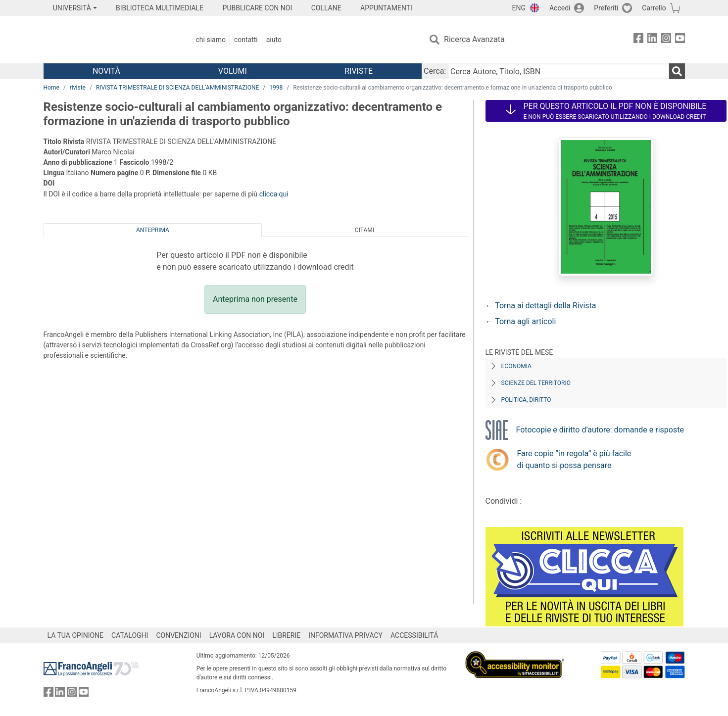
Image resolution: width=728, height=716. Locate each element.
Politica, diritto (526, 400)
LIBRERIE (286, 635)
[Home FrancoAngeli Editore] (109, 40)
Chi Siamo (211, 40)
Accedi (560, 8)
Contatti (246, 40)
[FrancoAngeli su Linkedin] (652, 40)
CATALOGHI (130, 635)
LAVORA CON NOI (237, 635)
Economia (516, 366)
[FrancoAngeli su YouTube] (680, 40)
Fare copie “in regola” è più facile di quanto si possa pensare (574, 459)
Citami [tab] (364, 230)
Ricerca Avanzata (474, 39)
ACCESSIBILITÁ (414, 635)
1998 (276, 88)
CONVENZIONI (178, 635)
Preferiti (606, 8)
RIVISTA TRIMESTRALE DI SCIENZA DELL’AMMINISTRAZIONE (177, 88)
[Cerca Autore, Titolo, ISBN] (558, 71)
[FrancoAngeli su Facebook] (638, 40)
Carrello (654, 8)
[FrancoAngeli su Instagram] (666, 40)
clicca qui (274, 194)
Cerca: (435, 71)
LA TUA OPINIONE (76, 635)
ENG (519, 8)
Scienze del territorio (536, 383)
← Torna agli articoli (521, 321)
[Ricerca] (677, 71)
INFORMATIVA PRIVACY (345, 635)
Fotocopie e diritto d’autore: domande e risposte (600, 430)
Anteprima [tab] (153, 230)
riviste (78, 88)
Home (51, 88)
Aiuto (274, 40)
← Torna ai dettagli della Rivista (541, 306)
